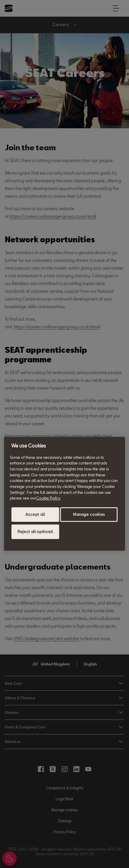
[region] (64, 494)
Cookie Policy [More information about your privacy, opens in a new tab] (48, 498)
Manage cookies (89, 514)
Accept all (35, 514)
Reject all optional (35, 532)
